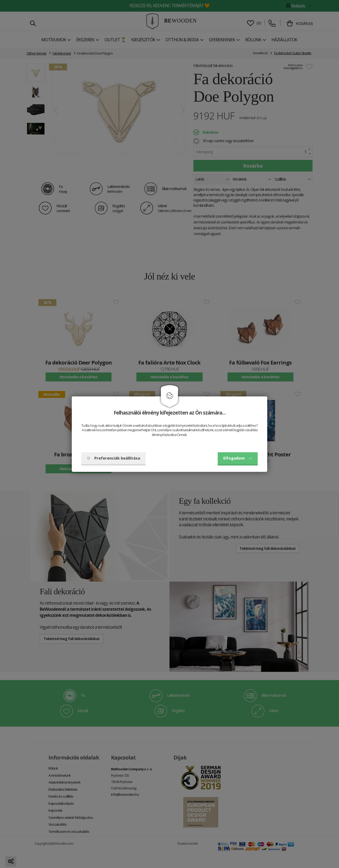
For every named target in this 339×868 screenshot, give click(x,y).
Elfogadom (238, 458)
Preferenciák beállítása (113, 458)
